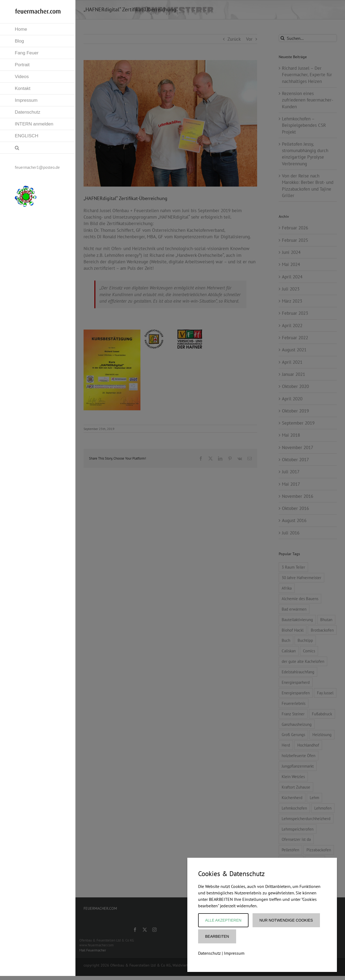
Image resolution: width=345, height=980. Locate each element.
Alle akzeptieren (223, 920)
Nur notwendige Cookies (286, 920)
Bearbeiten (217, 936)
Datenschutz (209, 953)
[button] (38, 148)
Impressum (234, 953)
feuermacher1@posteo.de (37, 167)
